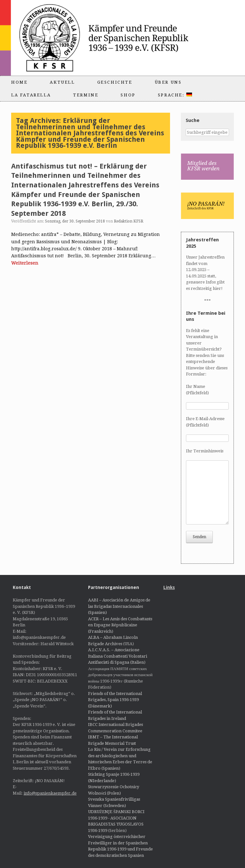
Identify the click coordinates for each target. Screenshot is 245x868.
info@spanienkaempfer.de (50, 793)
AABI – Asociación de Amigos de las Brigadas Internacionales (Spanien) (119, 606)
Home (19, 82)
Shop (128, 95)
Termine (86, 95)
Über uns (168, 82)
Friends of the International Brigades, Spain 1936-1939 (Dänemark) (115, 700)
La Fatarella (31, 95)
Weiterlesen (25, 263)
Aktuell (62, 82)
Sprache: (175, 95)
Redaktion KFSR (129, 221)
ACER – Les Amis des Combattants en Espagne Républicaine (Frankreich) (120, 625)
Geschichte (115, 82)
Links (169, 587)
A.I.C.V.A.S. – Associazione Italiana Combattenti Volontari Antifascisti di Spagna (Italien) (118, 656)
